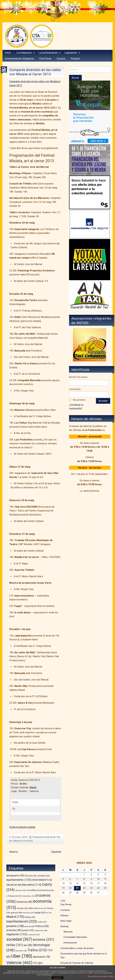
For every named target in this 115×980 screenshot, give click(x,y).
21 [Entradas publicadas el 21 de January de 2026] (77, 888)
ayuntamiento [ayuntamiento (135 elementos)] (19, 880)
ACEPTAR (58, 978)
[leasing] (90, 160)
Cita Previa (66, 905)
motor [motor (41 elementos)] (42, 922)
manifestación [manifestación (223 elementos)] (22, 921)
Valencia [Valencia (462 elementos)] (19, 963)
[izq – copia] (90, 295)
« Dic (63, 901)
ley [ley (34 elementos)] (49, 913)
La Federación (24, 53)
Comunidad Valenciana (75, 937)
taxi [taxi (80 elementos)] (28, 945)
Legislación (71, 53)
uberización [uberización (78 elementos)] (41, 957)
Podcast (75, 59)
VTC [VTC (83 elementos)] (38, 963)
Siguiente (56, 852)
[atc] (90, 345)
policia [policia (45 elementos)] (29, 926)
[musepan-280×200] (90, 95)
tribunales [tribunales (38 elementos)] (21, 951)
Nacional (68, 932)
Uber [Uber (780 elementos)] (22, 956)
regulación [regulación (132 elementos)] (17, 934)
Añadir (33, 787)
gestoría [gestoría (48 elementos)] (16, 913)
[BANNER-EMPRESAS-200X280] (90, 127)
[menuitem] (8, 53)
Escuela (61, 59)
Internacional (70, 943)
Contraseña (75, 389)
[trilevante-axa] (90, 224)
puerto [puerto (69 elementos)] (28, 930)
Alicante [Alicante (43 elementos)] (31, 876)
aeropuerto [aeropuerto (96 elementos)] (16, 875)
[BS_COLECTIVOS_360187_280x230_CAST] (90, 192)
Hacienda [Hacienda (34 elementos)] (28, 913)
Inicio (8, 53)
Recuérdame (79, 400)
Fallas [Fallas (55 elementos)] (33, 908)
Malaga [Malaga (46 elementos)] (30, 917)
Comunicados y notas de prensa (77, 948)
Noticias (65, 926)
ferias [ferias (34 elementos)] (43, 908)
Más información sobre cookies (101, 976)
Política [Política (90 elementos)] (42, 926)
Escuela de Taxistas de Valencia (77, 963)
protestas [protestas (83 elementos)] (14, 930)
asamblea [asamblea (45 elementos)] (43, 876)
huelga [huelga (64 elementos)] (40, 913)
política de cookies (86, 973)
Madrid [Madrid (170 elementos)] (15, 917)
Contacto (65, 910)
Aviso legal (66, 921)
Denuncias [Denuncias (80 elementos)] (24, 902)
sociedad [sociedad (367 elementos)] (19, 939)
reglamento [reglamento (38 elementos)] (41, 930)
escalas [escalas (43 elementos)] (22, 908)
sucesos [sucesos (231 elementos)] (43, 939)
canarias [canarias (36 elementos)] (21, 890)
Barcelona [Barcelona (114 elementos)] (32, 885)
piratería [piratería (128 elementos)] (15, 926)
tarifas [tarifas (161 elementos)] (15, 945)
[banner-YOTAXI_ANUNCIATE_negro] (90, 259)
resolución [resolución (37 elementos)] (34, 935)
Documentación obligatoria (19, 59)
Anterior (14, 852)
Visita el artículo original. (22, 827)
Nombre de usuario (78, 377)
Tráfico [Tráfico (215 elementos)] (37, 950)
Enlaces (64, 915)
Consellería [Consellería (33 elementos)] (29, 896)
